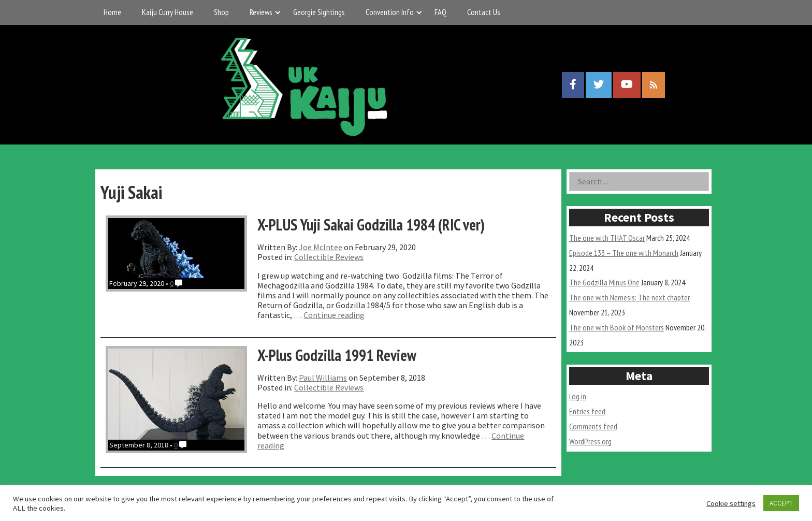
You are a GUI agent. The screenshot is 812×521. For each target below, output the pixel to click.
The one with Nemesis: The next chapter (629, 297)
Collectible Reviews (329, 257)
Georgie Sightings (319, 12)
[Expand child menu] (278, 12)
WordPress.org (590, 441)
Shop (221, 12)
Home (112, 12)
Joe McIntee (321, 247)
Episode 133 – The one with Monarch (624, 253)
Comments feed (593, 426)
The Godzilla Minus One (604, 282)
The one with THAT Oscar (607, 238)
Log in (578, 396)
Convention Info (390, 12)
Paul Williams (323, 378)
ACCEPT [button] (781, 503)
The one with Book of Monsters (617, 327)
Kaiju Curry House (168, 12)
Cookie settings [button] (731, 503)
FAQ (440, 12)
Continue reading (334, 315)
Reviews (261, 12)
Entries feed (587, 411)
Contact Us (484, 12)
